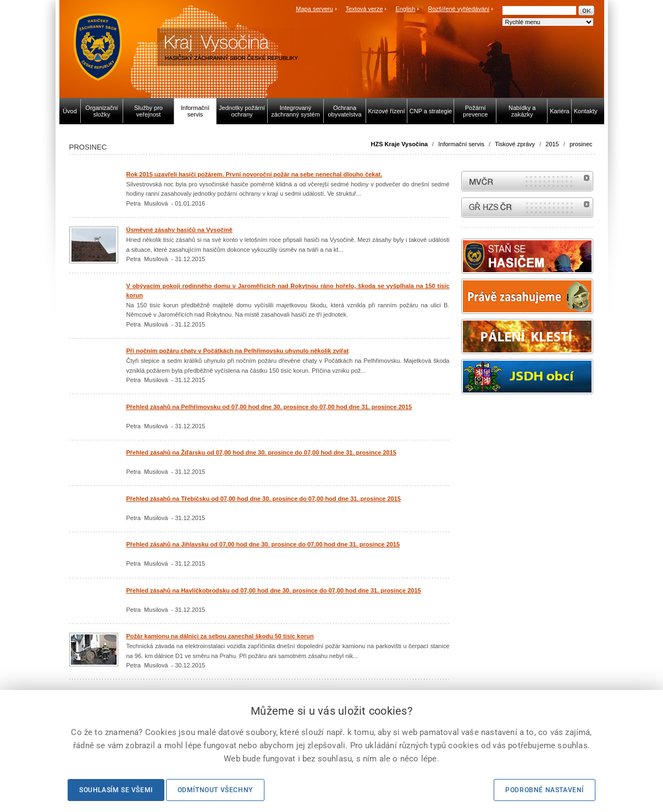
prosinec (581, 144)
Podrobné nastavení (545, 790)
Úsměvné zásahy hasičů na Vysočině (179, 230)
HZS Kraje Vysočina (400, 144)
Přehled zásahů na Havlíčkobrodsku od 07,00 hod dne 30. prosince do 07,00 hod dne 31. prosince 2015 (274, 590)
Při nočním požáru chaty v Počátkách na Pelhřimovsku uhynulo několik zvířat (238, 351)
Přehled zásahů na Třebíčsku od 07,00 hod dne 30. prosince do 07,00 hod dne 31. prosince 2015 (264, 499)
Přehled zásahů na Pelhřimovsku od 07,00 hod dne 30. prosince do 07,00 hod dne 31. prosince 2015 (269, 407)
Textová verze (364, 9)
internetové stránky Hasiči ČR (527, 208)
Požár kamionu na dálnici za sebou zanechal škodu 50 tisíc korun (220, 636)
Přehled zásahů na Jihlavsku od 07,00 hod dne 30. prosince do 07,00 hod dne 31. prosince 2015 (263, 544)
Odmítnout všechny (215, 790)
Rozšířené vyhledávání (459, 9)
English (405, 9)
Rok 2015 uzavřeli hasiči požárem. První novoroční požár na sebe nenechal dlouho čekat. (255, 174)
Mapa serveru (314, 9)
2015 (552, 144)
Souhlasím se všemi (116, 790)
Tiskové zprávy (515, 144)
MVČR (527, 181)
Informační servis (461, 144)
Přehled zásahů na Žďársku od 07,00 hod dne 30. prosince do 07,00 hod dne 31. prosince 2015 (261, 452)
